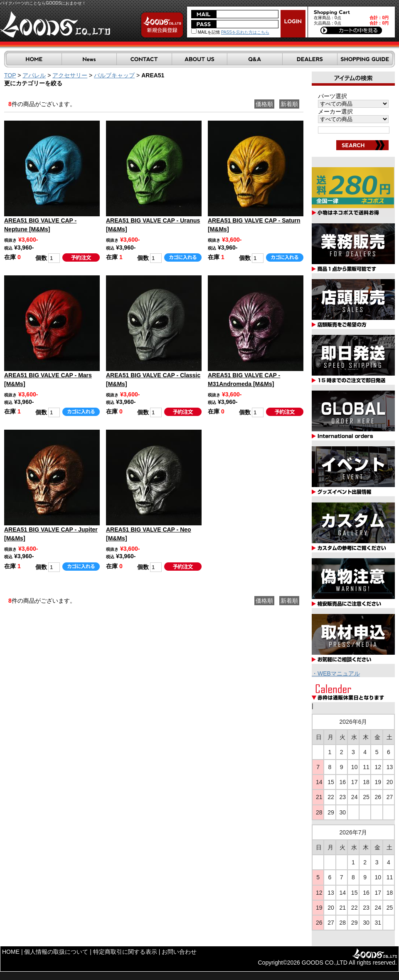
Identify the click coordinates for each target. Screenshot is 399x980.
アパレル (34, 75)
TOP (10, 75)
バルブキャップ (114, 75)
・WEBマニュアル (336, 673)
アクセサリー (70, 75)
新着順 (289, 104)
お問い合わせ (179, 952)
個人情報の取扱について (56, 952)
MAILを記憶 (206, 32)
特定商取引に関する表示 (125, 952)
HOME (11, 952)
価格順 (264, 104)
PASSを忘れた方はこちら (245, 32)
